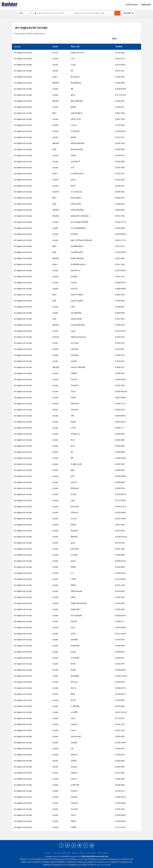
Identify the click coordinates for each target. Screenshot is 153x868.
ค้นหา (118, 14)
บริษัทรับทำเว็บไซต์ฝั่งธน (41, 862)
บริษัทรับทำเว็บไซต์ (27, 859)
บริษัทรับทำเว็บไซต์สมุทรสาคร (54, 865)
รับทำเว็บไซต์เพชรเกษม (92, 859)
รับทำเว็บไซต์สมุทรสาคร (111, 859)
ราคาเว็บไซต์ (105, 865)
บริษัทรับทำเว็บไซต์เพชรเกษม (121, 862)
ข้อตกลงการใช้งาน (79, 853)
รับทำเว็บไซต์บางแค (56, 859)
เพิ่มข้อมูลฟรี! (146, 5)
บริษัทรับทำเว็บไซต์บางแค (77, 862)
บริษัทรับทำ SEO (128, 859)
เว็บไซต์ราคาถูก (93, 865)
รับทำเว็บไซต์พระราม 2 (73, 859)
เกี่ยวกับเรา (48, 853)
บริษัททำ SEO (26, 862)
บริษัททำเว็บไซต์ (41, 859)
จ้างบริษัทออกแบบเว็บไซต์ (76, 865)
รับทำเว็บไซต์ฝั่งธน (59, 862)
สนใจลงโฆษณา (132, 5)
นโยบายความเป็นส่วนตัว (62, 853)
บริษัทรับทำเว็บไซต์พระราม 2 (98, 862)
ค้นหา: (115, 39)
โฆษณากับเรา (92, 853)
